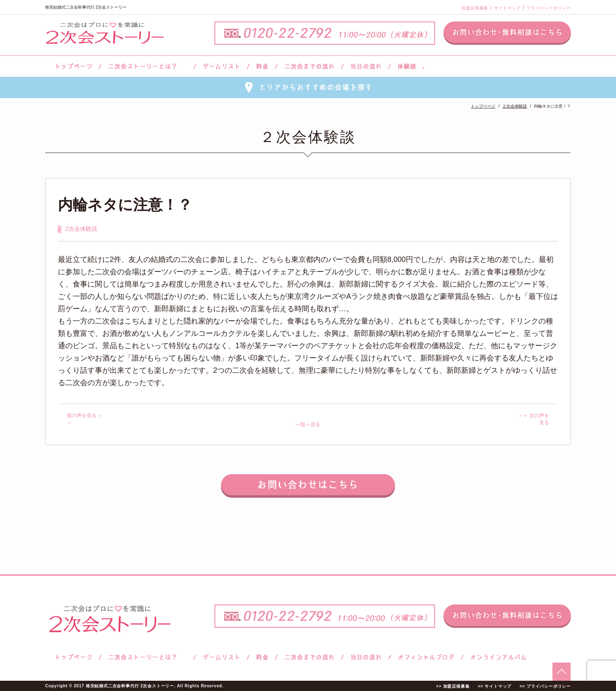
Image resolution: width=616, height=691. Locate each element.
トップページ (73, 66)
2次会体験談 (81, 229)
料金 (262, 66)
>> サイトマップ (494, 686)
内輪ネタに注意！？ (125, 205)
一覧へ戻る (308, 425)
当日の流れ (366, 66)
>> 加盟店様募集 (453, 686)
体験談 (407, 66)
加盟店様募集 (475, 8)
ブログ (426, 657)
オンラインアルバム (496, 657)
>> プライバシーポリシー (545, 686)
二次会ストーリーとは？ (147, 66)
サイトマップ (507, 8)
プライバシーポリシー (549, 8)
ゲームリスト (221, 66)
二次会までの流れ (309, 66)
